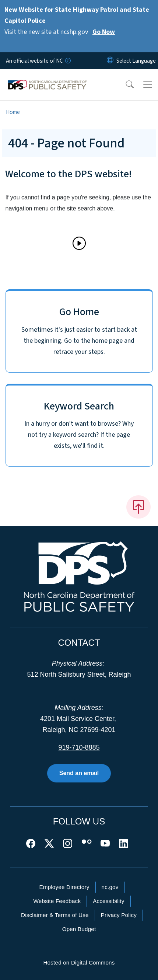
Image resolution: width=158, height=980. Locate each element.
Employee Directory (64, 887)
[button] (125, 85)
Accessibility (108, 901)
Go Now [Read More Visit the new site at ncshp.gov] (104, 32)
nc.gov (110, 887)
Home (13, 112)
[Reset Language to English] (110, 61)
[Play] (79, 243)
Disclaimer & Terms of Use (55, 915)
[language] (136, 61)
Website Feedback (57, 901)
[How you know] (67, 61)
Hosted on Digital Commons (79, 962)
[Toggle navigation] (148, 85)
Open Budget (79, 929)
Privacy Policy (119, 915)
